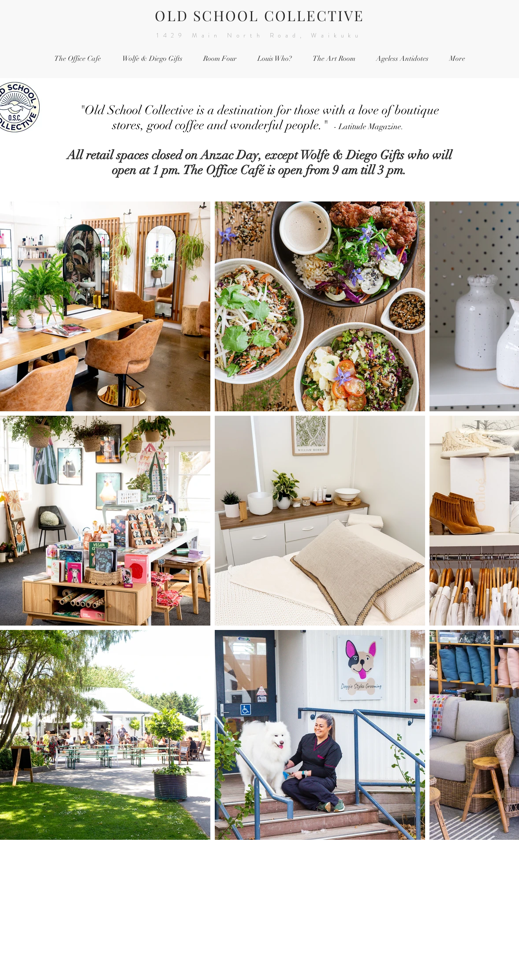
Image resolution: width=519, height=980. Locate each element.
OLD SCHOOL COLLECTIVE (259, 15)
